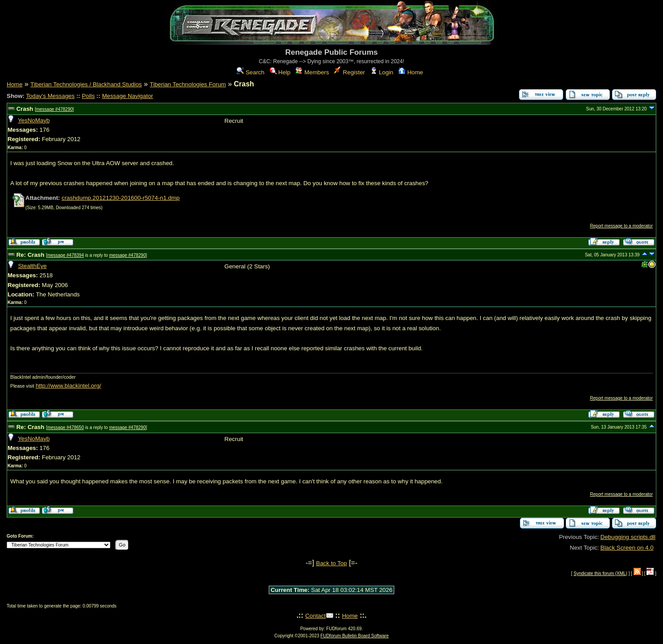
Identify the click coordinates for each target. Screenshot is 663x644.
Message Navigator (127, 96)
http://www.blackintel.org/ (68, 386)
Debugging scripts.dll (628, 537)
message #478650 (65, 427)
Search (251, 72)
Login (382, 72)
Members (312, 72)
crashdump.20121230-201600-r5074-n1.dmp (120, 198)
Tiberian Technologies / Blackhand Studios (86, 84)
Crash (25, 109)
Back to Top (331, 563)
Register (350, 72)
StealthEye (32, 266)
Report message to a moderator (621, 226)
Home (410, 72)
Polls (88, 96)
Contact (315, 616)
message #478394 (65, 255)
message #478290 (54, 109)
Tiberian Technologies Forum (188, 84)
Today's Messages (50, 96)
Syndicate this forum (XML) (600, 573)
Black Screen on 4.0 (627, 548)
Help (280, 72)
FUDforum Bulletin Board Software (354, 636)
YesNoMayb (34, 120)
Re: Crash (30, 255)
